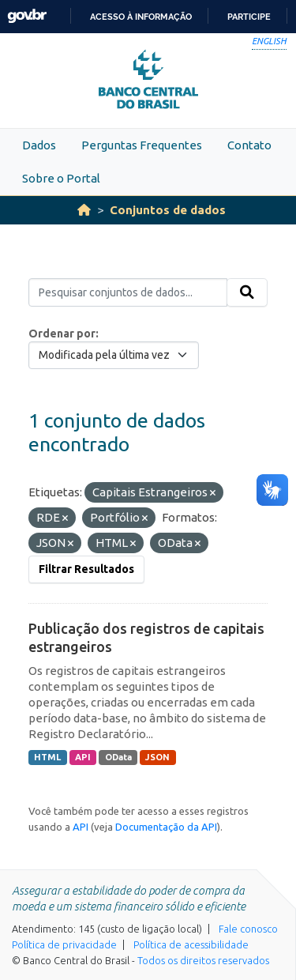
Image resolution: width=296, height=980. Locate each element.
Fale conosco (248, 929)
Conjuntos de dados (168, 210)
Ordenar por (62, 334)
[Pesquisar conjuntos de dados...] (128, 292)
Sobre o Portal (61, 178)
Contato (249, 145)
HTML (47, 757)
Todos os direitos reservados (203, 960)
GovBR (27, 16)
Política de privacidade (64, 944)
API (83, 757)
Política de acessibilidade (191, 944)
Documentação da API (166, 827)
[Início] (84, 210)
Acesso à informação (141, 17)
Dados (39, 145)
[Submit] (247, 292)
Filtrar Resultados (86, 569)
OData (118, 757)
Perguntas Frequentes (142, 145)
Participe (249, 17)
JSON (157, 757)
